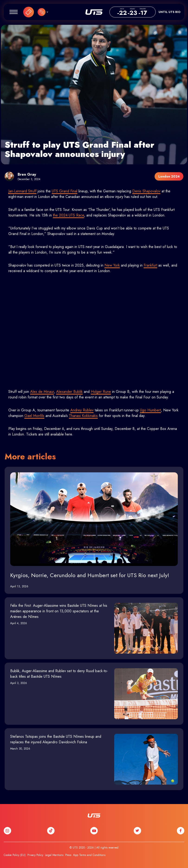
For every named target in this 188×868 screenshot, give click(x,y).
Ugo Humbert (150, 410)
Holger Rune (101, 392)
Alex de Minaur (42, 392)
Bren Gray (27, 174)
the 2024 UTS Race (68, 215)
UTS (94, 12)
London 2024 (169, 176)
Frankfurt (150, 265)
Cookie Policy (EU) (15, 855)
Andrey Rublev (82, 410)
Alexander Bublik (69, 392)
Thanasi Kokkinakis (83, 416)
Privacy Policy (35, 855)
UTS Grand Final (65, 191)
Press (68, 855)
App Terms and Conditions (89, 855)
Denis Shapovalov (146, 191)
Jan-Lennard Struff (22, 191)
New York (112, 265)
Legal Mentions (54, 855)
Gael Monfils (34, 416)
